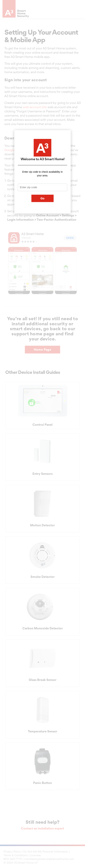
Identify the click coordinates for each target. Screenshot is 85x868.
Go (42, 198)
